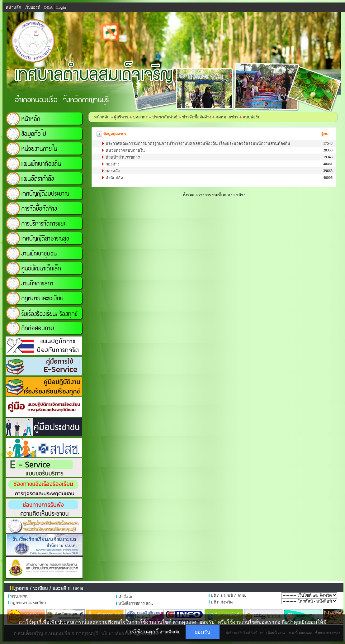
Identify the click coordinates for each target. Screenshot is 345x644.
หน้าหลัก (102, 117)
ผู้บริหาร (121, 117)
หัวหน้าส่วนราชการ (122, 157)
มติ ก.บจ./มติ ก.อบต (228, 596)
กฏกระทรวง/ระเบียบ (28, 603)
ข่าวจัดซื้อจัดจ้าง (197, 117)
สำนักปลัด (114, 178)
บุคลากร (140, 117)
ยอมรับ (203, 632)
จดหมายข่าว (227, 117)
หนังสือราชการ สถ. (135, 603)
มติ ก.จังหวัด (222, 602)
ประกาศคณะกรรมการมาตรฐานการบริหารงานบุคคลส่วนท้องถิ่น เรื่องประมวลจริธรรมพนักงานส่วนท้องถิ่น (197, 143)
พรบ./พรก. (19, 596)
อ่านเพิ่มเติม (170, 632)
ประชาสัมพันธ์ (165, 117)
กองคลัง (112, 171)
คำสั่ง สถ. (127, 597)
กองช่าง (112, 164)
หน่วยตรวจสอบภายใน (125, 150)
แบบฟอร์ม (252, 117)
